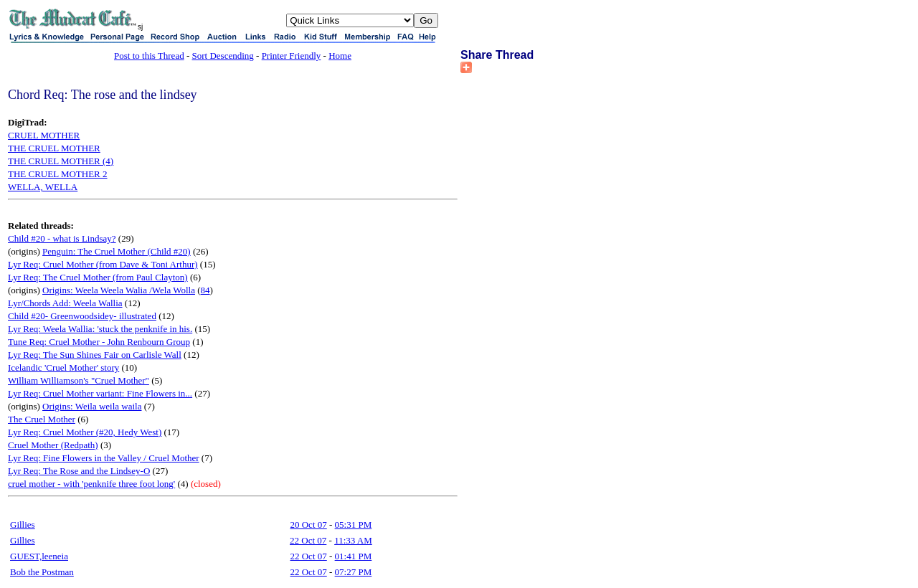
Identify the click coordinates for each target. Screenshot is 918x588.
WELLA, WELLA (43, 187)
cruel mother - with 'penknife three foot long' (91, 484)
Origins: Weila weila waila (92, 406)
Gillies (23, 525)
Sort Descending (223, 56)
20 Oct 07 (308, 525)
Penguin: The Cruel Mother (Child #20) (117, 251)
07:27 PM (354, 572)
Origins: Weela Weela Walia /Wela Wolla (119, 290)
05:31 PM (354, 525)
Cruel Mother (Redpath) (53, 445)
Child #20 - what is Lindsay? (62, 238)
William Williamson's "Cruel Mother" (79, 380)
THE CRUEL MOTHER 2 (58, 174)
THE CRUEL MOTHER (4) (61, 161)
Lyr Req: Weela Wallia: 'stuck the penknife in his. (100, 329)
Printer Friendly (292, 56)
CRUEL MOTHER (44, 135)
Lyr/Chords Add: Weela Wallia (65, 303)
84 (205, 290)
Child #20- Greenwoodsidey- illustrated (82, 316)
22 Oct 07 (308, 540)
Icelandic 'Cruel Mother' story (63, 367)
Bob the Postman (42, 572)
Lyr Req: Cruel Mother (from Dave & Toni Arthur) (103, 264)
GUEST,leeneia (39, 556)
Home (340, 56)
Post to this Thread (149, 56)
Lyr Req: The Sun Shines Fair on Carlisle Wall (95, 355)
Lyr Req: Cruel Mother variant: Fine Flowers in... (100, 393)
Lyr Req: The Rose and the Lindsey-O (79, 471)
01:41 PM (354, 556)
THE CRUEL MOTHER (54, 148)
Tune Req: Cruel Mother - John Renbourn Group (99, 342)
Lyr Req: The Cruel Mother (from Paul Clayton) (98, 277)
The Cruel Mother (42, 419)
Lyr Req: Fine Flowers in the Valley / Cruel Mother (104, 458)
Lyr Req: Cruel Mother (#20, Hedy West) (85, 432)
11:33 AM (353, 540)
